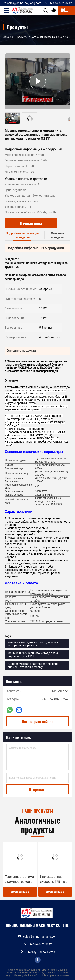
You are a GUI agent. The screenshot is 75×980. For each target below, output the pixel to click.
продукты (22, 37)
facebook (38, 960)
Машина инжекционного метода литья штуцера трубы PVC (33, 655)
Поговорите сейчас (38, 721)
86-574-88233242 (58, 3)
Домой (7, 37)
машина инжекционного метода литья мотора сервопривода (33, 644)
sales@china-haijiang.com (22, 3)
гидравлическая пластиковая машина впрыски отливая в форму (33, 665)
